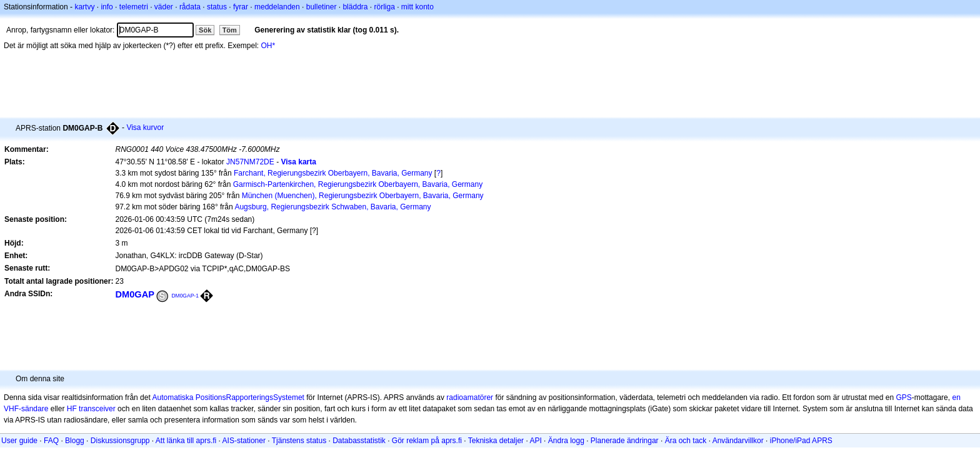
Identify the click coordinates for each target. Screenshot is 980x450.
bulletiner (322, 7)
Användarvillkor (738, 441)
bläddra (355, 7)
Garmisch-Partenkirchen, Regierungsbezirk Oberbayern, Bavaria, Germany (358, 184)
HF (72, 409)
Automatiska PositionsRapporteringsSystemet (228, 397)
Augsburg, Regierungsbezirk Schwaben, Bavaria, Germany (332, 207)
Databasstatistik (359, 441)
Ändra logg (566, 441)
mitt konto (417, 7)
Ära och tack (686, 441)
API (535, 441)
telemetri (134, 7)
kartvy (84, 7)
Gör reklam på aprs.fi (427, 441)
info (107, 7)
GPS (903, 397)
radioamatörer (470, 397)
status (217, 7)
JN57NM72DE (250, 162)
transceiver (97, 409)
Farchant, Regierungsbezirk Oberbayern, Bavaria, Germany (333, 173)
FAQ (51, 441)
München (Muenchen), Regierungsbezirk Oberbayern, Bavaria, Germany (363, 196)
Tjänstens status (299, 441)
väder (164, 7)
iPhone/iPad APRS (801, 441)
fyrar (241, 7)
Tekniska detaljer (496, 441)
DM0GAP (135, 294)
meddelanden (277, 7)
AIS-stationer (244, 441)
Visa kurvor (145, 127)
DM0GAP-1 (185, 296)
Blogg (75, 441)
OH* (268, 46)
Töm (230, 30)
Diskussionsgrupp (120, 441)
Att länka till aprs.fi (186, 441)
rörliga (384, 7)
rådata (190, 7)
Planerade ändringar (625, 441)
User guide (19, 441)
